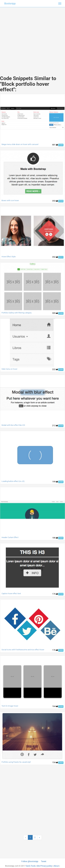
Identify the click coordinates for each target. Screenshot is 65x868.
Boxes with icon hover (10, 200)
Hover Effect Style (9, 257)
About (56, 866)
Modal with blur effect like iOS (13, 425)
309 (55, 313)
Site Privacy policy (45, 866)
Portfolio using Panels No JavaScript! (16, 762)
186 (55, 538)
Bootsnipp (10, 4)
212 (55, 425)
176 (55, 594)
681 (55, 145)
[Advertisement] (31, 39)
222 (55, 369)
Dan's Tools (31, 866)
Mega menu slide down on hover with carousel (20, 144)
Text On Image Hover (10, 706)
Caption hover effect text (11, 593)
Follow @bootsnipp (30, 861)
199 (55, 482)
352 (55, 257)
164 (55, 706)
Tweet (44, 861)
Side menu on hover (9, 369)
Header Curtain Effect (10, 537)
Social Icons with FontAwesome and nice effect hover (23, 650)
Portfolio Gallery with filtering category (17, 313)
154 (55, 762)
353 (55, 201)
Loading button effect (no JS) (13, 481)
